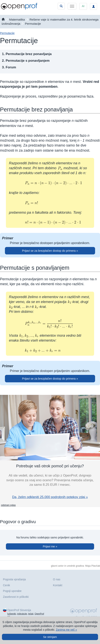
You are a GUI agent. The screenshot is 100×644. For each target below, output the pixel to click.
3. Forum (9, 67)
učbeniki (12, 614)
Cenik (6, 585)
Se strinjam (50, 637)
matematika (17, 19)
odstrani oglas (8, 505)
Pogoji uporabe (12, 591)
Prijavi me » (50, 546)
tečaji (31, 614)
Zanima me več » (66, 630)
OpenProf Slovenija (19, 610)
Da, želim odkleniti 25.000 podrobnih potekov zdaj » (50, 497)
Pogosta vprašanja (14, 579)
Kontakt (58, 585)
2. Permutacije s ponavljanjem (26, 61)
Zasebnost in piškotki (16, 597)
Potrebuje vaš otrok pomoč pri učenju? (50, 466)
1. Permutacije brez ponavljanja (27, 54)
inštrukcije (22, 614)
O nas (57, 579)
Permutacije (33, 24)
